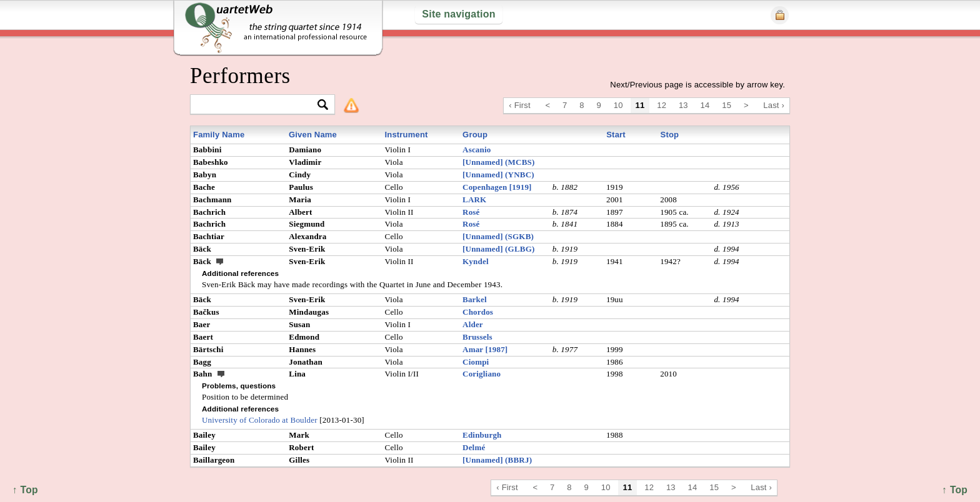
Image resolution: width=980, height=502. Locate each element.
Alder (473, 324)
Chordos (478, 312)
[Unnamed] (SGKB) (498, 236)
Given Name (313, 135)
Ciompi (476, 362)
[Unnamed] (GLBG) (498, 249)
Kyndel (476, 261)
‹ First (520, 105)
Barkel (475, 299)
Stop (670, 135)
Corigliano (482, 374)
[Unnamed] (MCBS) (498, 162)
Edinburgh (482, 435)
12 (662, 105)
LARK (474, 199)
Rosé (471, 212)
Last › (774, 105)
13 (683, 105)
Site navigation (458, 14)
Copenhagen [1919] (497, 187)
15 (727, 105)
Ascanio (477, 150)
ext (220, 261)
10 (618, 105)
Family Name (219, 135)
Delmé (474, 447)
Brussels (477, 337)
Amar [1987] (485, 349)
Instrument (406, 135)
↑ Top (955, 490)
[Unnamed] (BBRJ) (497, 460)
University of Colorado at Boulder (260, 420)
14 (705, 105)
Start (616, 135)
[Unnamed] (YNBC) (498, 175)
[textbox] (257, 105)
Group (475, 135)
